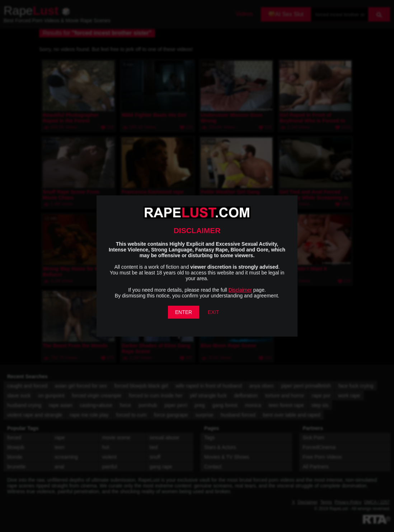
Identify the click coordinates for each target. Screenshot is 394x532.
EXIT (213, 312)
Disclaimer (240, 290)
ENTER (184, 312)
